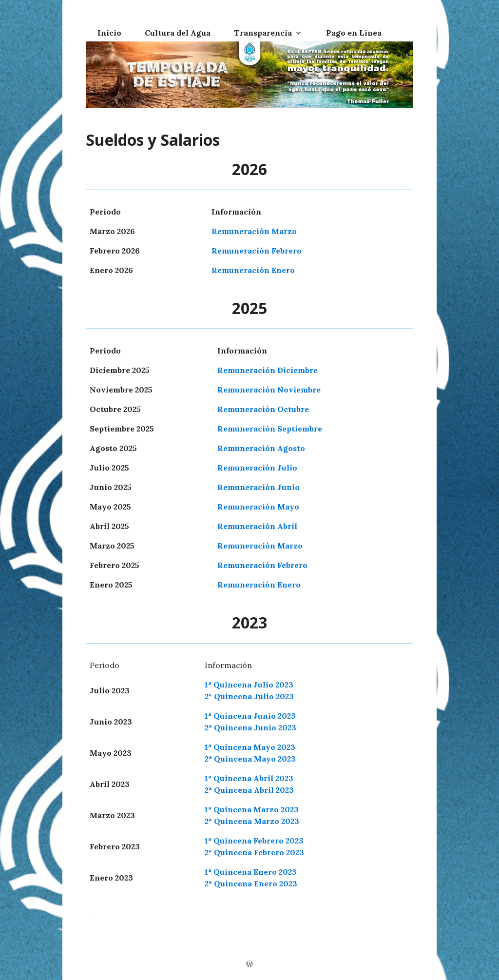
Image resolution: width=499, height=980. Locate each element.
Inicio (109, 33)
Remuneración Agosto (261, 448)
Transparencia (263, 33)
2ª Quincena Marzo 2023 (252, 821)
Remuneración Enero (253, 270)
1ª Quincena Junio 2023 (250, 716)
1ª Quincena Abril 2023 (249, 778)
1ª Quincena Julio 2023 (249, 685)
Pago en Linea (354, 33)
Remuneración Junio (259, 487)
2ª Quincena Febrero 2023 (254, 852)
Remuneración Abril (257, 526)
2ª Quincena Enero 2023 (251, 883)
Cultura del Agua (178, 33)
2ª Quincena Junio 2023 (250, 727)
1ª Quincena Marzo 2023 (252, 809)
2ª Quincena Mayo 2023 (250, 759)
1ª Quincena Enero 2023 (251, 872)
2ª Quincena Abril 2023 (249, 790)
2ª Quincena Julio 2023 (249, 696)
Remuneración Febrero (257, 251)
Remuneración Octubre (263, 409)
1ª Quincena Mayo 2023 (250, 747)
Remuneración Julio (257, 468)
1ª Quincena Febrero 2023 (254, 841)
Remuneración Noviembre (269, 390)
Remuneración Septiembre (270, 429)
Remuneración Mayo (258, 507)
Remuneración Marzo (254, 231)
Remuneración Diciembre (268, 370)
